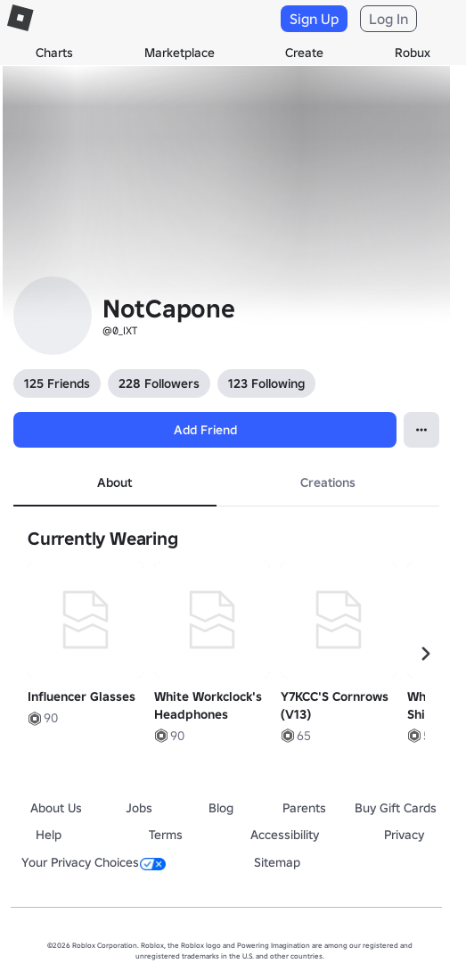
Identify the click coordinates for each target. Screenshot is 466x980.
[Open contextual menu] (421, 430)
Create (304, 53)
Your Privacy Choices (94, 862)
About (114, 482)
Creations (328, 482)
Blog (221, 808)
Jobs (139, 808)
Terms (166, 835)
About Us (56, 808)
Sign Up (314, 19)
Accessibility (285, 835)
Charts (54, 53)
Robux (413, 53)
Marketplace (180, 53)
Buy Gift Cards (396, 808)
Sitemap (277, 862)
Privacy (404, 835)
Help (49, 835)
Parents (304, 808)
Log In (388, 19)
